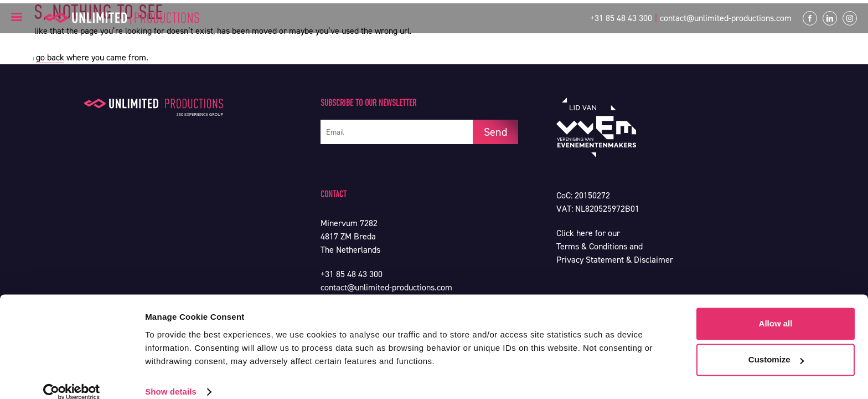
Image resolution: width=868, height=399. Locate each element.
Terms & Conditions (592, 246)
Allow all (776, 309)
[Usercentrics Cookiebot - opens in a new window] (72, 377)
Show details (171, 377)
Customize (776, 345)
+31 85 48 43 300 (621, 18)
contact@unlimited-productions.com (726, 18)
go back (50, 57)
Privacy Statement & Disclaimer (615, 260)
